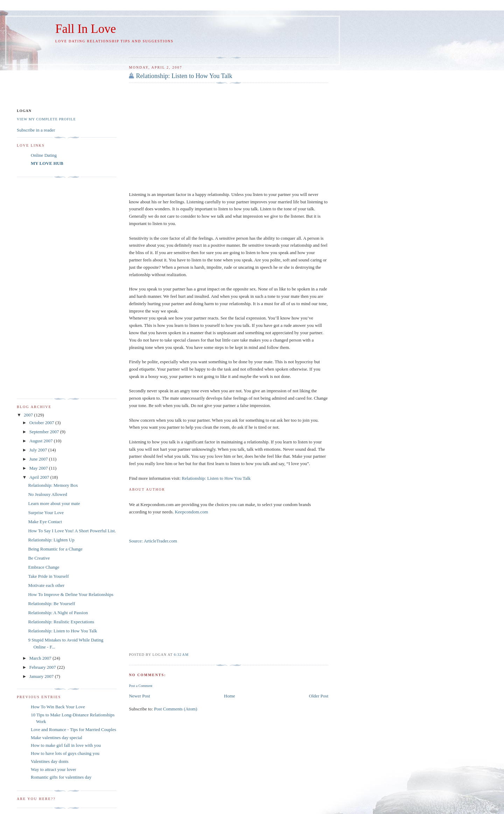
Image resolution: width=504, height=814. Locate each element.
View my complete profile (46, 119)
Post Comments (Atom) (176, 709)
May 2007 (39, 468)
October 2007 (42, 423)
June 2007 (39, 459)
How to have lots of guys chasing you (65, 753)
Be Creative (39, 558)
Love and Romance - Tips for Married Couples (73, 729)
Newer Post (139, 696)
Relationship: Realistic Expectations (61, 622)
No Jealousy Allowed (47, 494)
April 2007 (40, 477)
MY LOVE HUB (47, 163)
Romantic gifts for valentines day (61, 777)
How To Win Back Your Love (58, 707)
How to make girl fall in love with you (66, 745)
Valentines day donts (50, 761)
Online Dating (44, 155)
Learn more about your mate (54, 503)
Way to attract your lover (54, 769)
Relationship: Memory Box (53, 485)
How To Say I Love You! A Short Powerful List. (72, 531)
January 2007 (42, 676)
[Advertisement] (211, 49)
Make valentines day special (57, 738)
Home (230, 696)
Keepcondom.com (191, 512)
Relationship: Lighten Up (51, 540)
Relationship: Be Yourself (51, 604)
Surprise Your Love (46, 513)
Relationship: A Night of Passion (58, 613)
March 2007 (41, 658)
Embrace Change (44, 567)
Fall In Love (86, 29)
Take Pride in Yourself (48, 576)
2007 (29, 415)
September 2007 (45, 432)
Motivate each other (46, 585)
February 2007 (43, 667)
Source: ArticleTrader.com (153, 541)
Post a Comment (141, 686)
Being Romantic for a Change (55, 549)
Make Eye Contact (45, 522)
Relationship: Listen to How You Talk (184, 76)
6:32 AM (181, 655)
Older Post (319, 696)
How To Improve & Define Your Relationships (71, 594)
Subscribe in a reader (36, 130)
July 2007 (39, 450)
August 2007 (42, 441)
